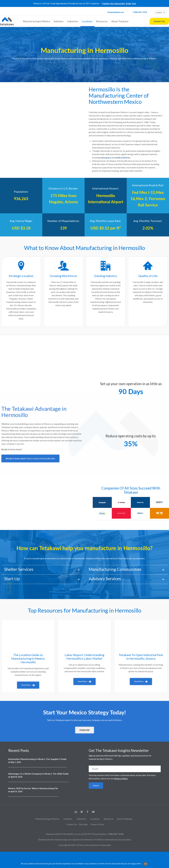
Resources (102, 21)
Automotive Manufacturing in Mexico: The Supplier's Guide (37, 759)
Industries (73, 21)
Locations (88, 21)
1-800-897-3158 (140, 12)
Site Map (83, 824)
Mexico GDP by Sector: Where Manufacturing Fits (33, 788)
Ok (146, 864)
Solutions (59, 21)
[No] (166, 864)
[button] (30, 458)
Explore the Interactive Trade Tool (119, 3)
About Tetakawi (120, 21)
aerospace (106, 157)
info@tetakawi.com (116, 12)
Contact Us (159, 21)
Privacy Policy (121, 778)
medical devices (123, 157)
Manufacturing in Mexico (37, 21)
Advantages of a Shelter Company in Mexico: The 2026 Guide (38, 774)
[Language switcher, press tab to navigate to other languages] (160, 12)
